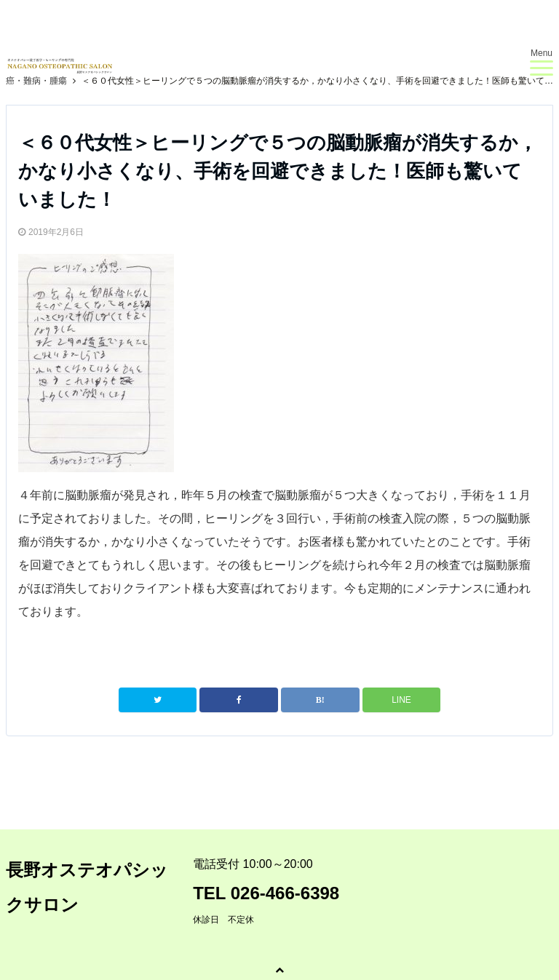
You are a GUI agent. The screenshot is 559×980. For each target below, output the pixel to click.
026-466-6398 (285, 893)
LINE (401, 700)
